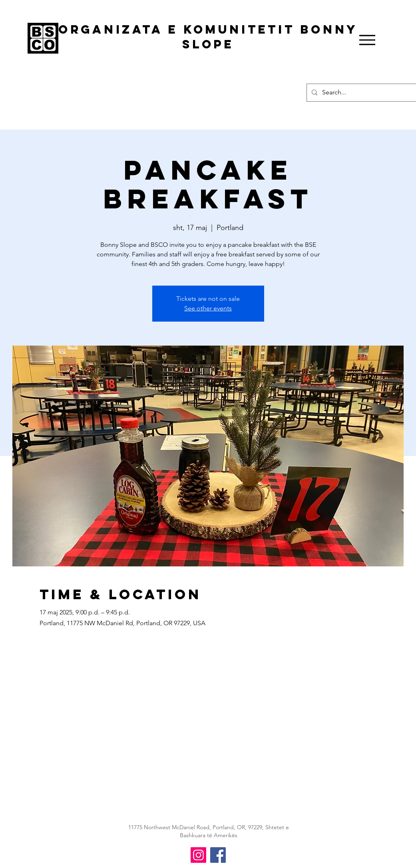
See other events (208, 308)
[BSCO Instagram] (198, 855)
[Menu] (367, 40)
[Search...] (367, 93)
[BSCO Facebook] (218, 855)
